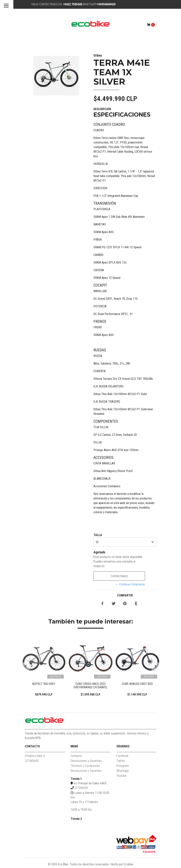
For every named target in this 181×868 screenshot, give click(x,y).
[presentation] (26, 667)
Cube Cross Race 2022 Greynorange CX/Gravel (91, 686)
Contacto (76, 757)
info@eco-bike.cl (35, 757)
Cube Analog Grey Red (137, 684)
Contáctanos (119, 576)
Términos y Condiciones (85, 767)
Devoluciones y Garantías (86, 762)
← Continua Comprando (130, 584)
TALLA (98, 535)
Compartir (125, 595)
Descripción (102, 109)
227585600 (32, 762)
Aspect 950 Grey (44, 684)
